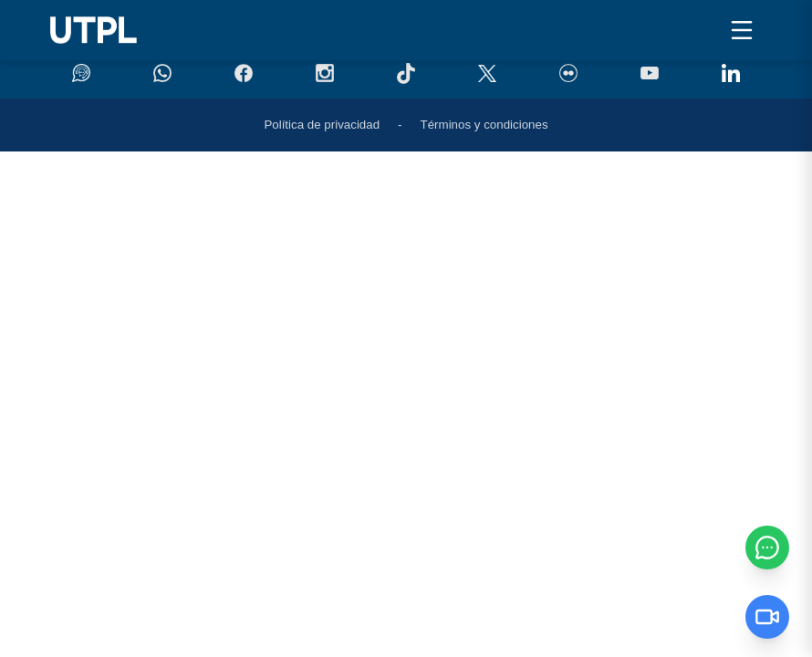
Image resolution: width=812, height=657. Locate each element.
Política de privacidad (322, 125)
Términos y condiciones (484, 125)
